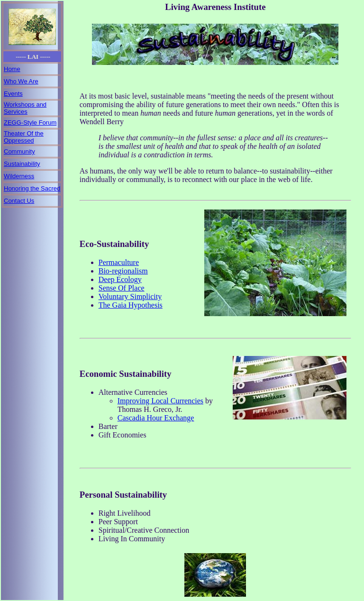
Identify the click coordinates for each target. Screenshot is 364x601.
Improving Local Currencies (160, 401)
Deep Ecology (120, 279)
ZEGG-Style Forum (30, 123)
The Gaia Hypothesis (131, 305)
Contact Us (19, 201)
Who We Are (21, 81)
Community (19, 151)
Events (13, 94)
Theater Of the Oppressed (24, 137)
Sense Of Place (122, 288)
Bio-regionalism (123, 271)
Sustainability (22, 164)
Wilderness (19, 176)
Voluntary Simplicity (130, 296)
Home (12, 69)
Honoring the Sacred (32, 188)
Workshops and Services (25, 108)
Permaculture (119, 262)
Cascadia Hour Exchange (156, 418)
